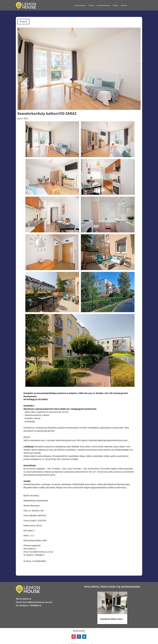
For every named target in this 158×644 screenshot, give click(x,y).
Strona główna (80, 5)
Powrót (23, 22)
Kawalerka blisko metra (111, 619)
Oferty (115, 5)
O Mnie (91, 5)
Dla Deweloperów (103, 5)
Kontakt (124, 5)
